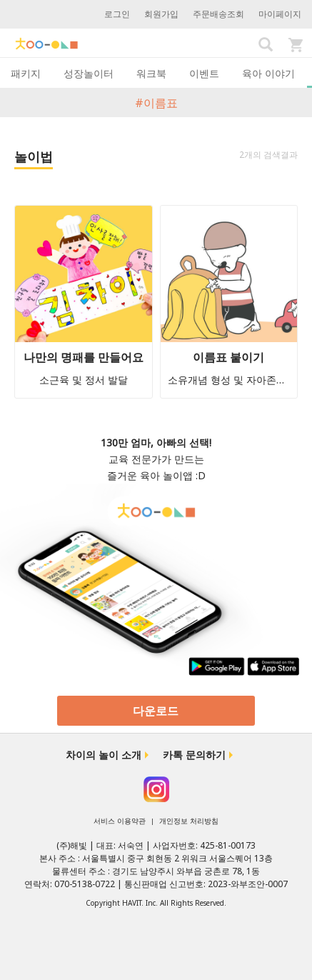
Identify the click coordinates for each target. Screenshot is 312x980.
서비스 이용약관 (120, 821)
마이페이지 (280, 14)
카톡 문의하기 (194, 755)
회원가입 (161, 14)
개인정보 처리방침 (189, 821)
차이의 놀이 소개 (104, 755)
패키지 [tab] (26, 73)
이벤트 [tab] (204, 73)
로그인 (117, 14)
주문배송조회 (218, 14)
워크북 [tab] (151, 73)
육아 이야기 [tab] (268, 73)
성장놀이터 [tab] (89, 73)
